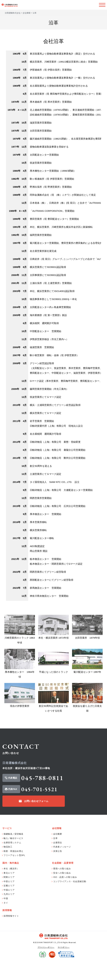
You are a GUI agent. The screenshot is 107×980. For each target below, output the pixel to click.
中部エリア (9, 901)
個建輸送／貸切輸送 (13, 854)
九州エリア (9, 914)
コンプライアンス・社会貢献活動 (70, 901)
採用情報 (7, 930)
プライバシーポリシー (46, 967)
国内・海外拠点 (11, 882)
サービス (7, 848)
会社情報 (26, 13)
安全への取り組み (62, 892)
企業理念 (58, 862)
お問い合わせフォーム (36, 821)
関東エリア (9, 897)
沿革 (55, 858)
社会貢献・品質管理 (63, 882)
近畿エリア (9, 905)
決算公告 (58, 871)
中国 (6, 918)
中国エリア (9, 909)
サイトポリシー (64, 967)
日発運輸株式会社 (13, 13)
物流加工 (8, 867)
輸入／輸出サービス (13, 858)
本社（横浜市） (11, 888)
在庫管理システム (12, 862)
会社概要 (58, 854)
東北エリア (9, 892)
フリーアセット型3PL (14, 875)
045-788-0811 (42, 798)
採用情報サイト (11, 936)
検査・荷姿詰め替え (13, 871)
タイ (6, 922)
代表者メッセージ (62, 867)
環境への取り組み (62, 888)
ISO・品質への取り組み (65, 897)
